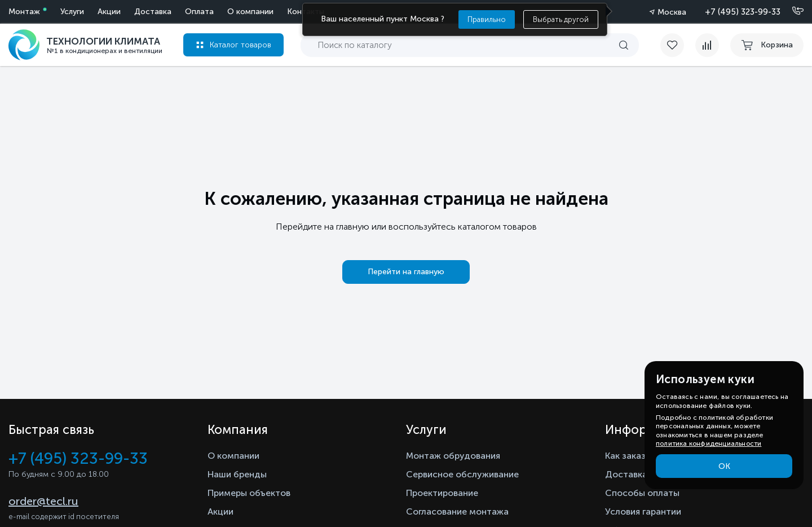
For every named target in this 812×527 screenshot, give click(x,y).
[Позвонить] (791, 11)
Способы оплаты (642, 493)
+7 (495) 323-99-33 (743, 12)
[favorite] (678, 45)
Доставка (153, 12)
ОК (724, 466)
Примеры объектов (249, 493)
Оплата (199, 12)
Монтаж (24, 12)
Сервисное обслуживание (462, 474)
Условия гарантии (643, 511)
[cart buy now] (767, 45)
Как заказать (633, 456)
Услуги (72, 12)
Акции (109, 12)
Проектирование (442, 493)
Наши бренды (237, 474)
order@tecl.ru (43, 501)
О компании (250, 12)
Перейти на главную (406, 272)
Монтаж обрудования (453, 456)
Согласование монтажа (457, 511)
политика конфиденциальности (709, 443)
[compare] (707, 45)
